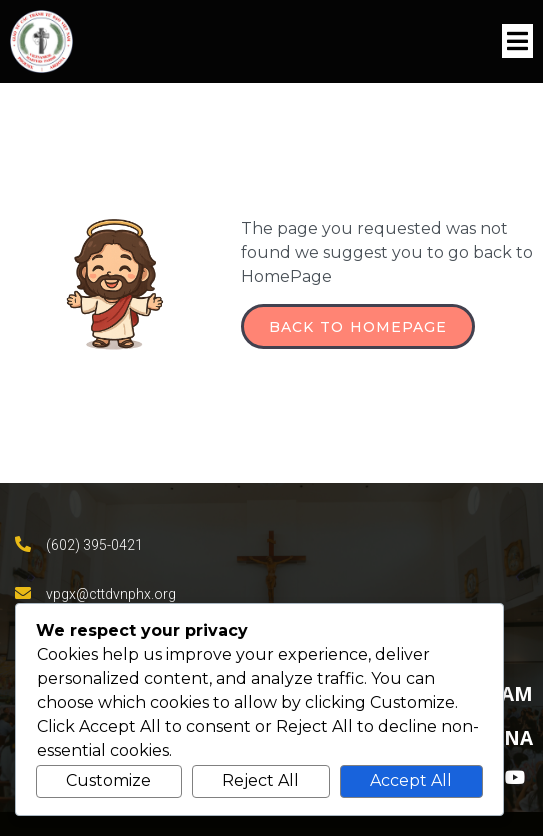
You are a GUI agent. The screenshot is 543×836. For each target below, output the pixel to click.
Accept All (411, 780)
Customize (108, 780)
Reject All (260, 780)
